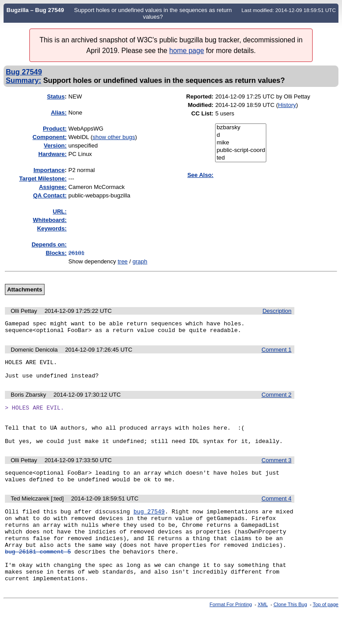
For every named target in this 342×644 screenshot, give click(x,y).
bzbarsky (241, 128)
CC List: (203, 113)
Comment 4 (276, 516)
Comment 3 (276, 475)
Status (56, 96)
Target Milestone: (43, 178)
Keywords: (52, 228)
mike (241, 143)
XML (263, 636)
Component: (50, 137)
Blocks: (56, 253)
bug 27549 (149, 530)
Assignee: (53, 187)
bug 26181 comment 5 (38, 578)
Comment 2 (276, 401)
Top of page (326, 636)
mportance (49, 170)
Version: (55, 146)
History (287, 105)
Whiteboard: (50, 220)
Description (277, 311)
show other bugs (114, 137)
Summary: (23, 80)
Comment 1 (276, 352)
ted (241, 158)
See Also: (201, 175)
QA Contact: (50, 195)
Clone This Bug (290, 636)
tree (122, 261)
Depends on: (49, 244)
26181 (77, 253)
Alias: (59, 113)
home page (187, 51)
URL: (60, 211)
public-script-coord (241, 150)
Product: (55, 129)
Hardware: (53, 154)
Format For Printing (231, 636)
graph (140, 261)
